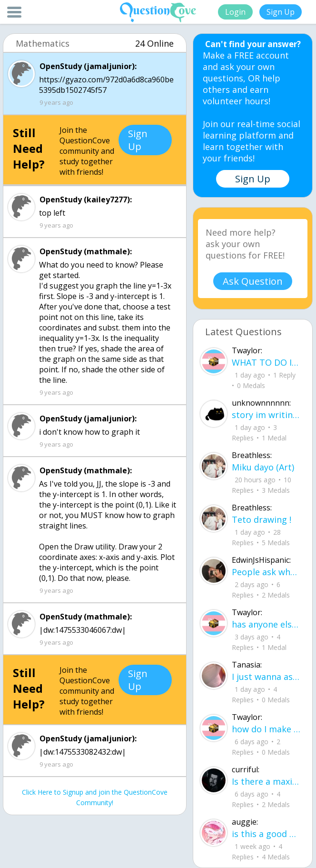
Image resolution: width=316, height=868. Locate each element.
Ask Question (253, 281)
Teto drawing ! (262, 519)
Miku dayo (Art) (263, 467)
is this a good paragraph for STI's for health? (266, 834)
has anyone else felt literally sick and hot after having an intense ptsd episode (266, 624)
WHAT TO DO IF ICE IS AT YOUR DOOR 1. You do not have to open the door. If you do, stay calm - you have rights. (266, 362)
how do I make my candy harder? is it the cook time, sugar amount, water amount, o (266, 729)
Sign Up (281, 12)
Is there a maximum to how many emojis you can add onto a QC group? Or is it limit (266, 781)
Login (235, 12)
